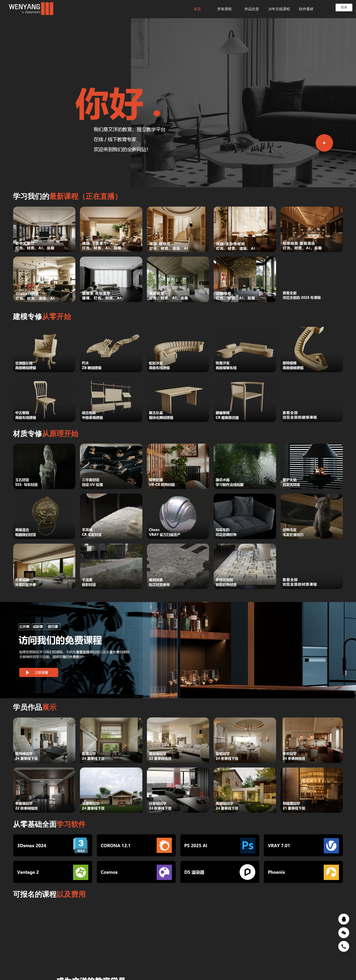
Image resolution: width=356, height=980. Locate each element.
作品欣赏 (252, 9)
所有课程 (225, 9)
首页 (197, 9)
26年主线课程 (279, 9)
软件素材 (306, 9)
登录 (344, 7)
